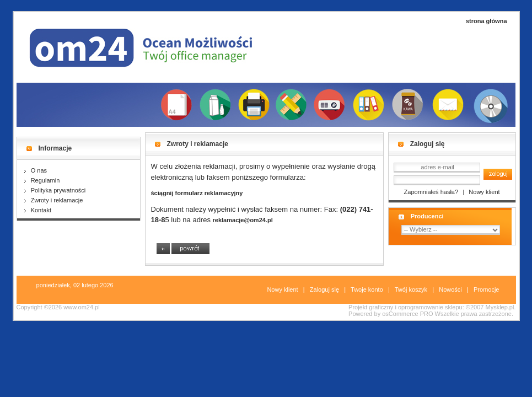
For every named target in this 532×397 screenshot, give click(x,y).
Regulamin (42, 180)
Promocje (486, 289)
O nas (36, 170)
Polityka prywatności (55, 190)
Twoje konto (367, 289)
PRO (427, 314)
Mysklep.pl (499, 307)
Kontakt (38, 210)
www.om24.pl (81, 307)
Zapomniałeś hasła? (431, 192)
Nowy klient (484, 192)
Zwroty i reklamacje (54, 200)
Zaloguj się (324, 289)
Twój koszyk (411, 289)
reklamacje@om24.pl (243, 220)
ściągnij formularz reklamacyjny (197, 193)
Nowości (450, 289)
